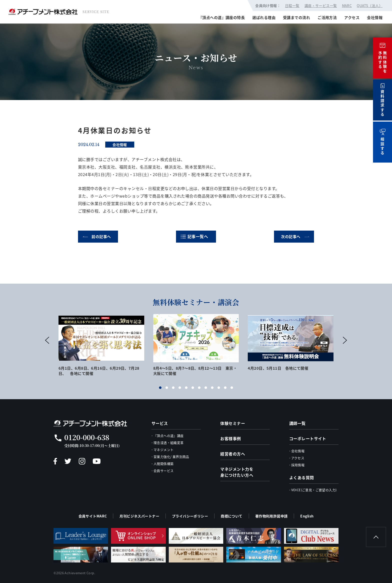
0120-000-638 (87, 437)
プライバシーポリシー (190, 516)
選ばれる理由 (264, 17)
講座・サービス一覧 (321, 6)
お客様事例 (230, 438)
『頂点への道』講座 (169, 436)
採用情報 (298, 465)
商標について (232, 516)
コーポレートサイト (308, 438)
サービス (160, 423)
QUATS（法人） (370, 6)
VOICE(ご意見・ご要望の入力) (314, 490)
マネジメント (163, 450)
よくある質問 (302, 477)
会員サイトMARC (93, 516)
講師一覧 (297, 423)
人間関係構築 (163, 464)
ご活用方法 (327, 17)
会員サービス (163, 471)
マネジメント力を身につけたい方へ (237, 472)
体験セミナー (233, 423)
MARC (347, 6)
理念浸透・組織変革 (169, 443)
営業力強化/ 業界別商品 (171, 457)
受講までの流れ (296, 17)
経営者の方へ (233, 454)
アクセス (352, 17)
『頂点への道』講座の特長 (222, 17)
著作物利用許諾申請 (271, 516)
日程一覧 (292, 6)
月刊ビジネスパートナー (139, 516)
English (307, 516)
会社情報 (375, 17)
